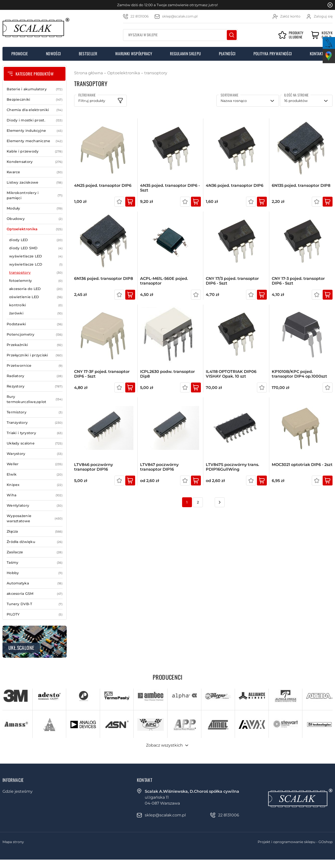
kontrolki (36, 305)
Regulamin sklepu (185, 54)
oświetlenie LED (36, 297)
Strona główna (88, 73)
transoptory (36, 273)
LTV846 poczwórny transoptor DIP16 (94, 467)
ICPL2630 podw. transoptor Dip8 (167, 374)
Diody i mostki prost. (35, 120)
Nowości (53, 54)
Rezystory (35, 386)
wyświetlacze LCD (36, 264)
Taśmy (35, 563)
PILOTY (35, 614)
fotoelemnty (36, 281)
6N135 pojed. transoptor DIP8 (301, 185)
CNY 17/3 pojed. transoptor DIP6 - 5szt (232, 281)
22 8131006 (140, 16)
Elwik (35, 474)
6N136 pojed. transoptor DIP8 (104, 279)
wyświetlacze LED (36, 256)
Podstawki (35, 324)
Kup (130, 202)
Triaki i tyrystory (35, 433)
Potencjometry (35, 335)
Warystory (35, 454)
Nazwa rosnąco (234, 101)
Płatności (227, 54)
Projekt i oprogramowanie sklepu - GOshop (295, 842)
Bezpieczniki (35, 100)
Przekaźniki (35, 345)
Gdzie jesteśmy (18, 791)
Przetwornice (35, 366)
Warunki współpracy (134, 54)
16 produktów (296, 101)
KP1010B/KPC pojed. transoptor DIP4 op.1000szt (299, 374)
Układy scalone (35, 443)
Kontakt (317, 54)
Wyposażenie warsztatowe (35, 519)
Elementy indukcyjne (35, 131)
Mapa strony (13, 842)
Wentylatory (35, 506)
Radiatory (35, 376)
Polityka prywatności (273, 54)
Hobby (35, 573)
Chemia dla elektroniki (35, 110)
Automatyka (35, 583)
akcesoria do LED (36, 289)
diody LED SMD (36, 248)
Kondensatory (35, 162)
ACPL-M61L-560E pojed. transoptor (164, 281)
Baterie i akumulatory (35, 89)
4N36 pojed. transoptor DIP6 (235, 185)
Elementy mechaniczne (35, 141)
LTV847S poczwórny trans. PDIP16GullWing (232, 467)
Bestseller (88, 54)
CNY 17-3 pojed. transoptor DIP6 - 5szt (298, 281)
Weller (35, 464)
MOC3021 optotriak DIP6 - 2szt (302, 465)
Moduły (35, 208)
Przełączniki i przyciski (35, 355)
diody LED (36, 240)
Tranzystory (35, 423)
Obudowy (35, 219)
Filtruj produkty (92, 101)
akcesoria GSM (35, 594)
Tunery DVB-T (35, 604)
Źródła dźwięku (35, 542)
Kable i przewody (35, 151)
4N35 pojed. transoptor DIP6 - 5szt (170, 188)
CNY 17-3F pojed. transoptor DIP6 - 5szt (102, 374)
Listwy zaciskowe (35, 183)
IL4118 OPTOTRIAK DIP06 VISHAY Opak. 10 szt (231, 374)
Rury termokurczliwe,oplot (35, 399)
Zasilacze (35, 552)
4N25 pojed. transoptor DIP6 (103, 185)
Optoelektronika (35, 229)
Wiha (35, 495)
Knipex (35, 485)
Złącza (35, 531)
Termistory (35, 412)
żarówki (36, 313)
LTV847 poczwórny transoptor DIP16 (159, 467)
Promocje (20, 54)
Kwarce (35, 172)
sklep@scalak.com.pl (180, 16)
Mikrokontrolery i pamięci (35, 195)
